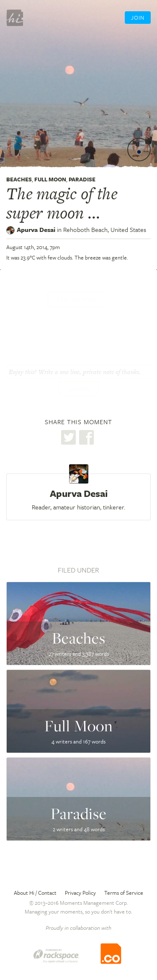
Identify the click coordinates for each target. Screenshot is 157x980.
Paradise (82, 179)
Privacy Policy (80, 893)
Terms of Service (124, 893)
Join (138, 18)
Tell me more (77, 299)
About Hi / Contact (35, 893)
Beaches (19, 179)
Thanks (79, 389)
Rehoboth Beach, (105, 229)
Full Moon (50, 179)
